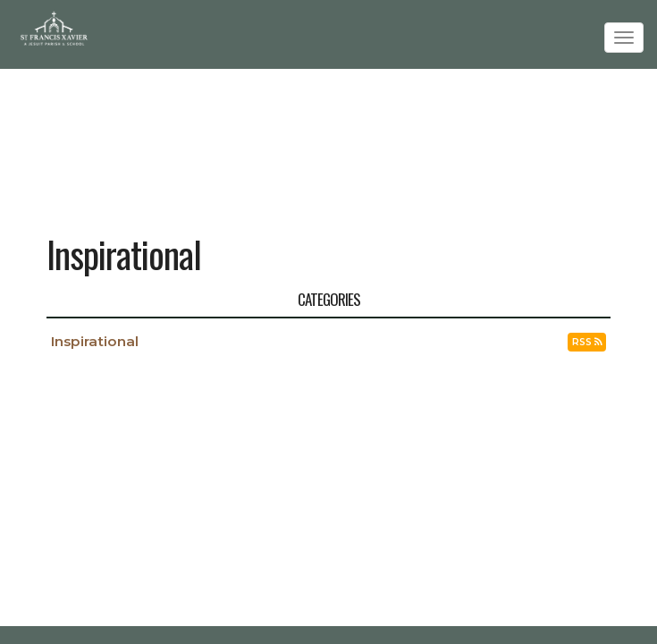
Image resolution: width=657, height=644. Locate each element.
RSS (587, 342)
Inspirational (95, 341)
